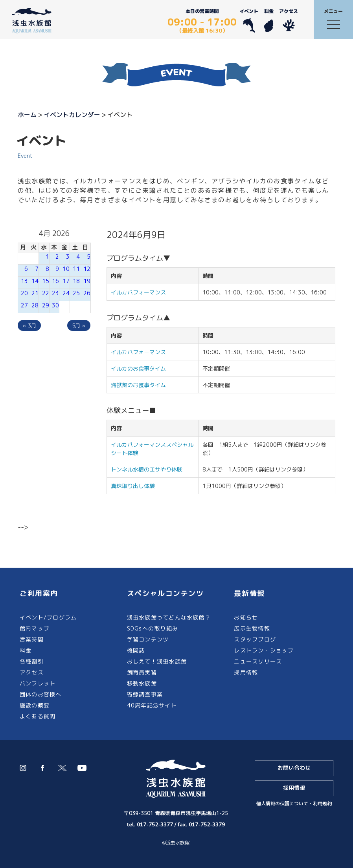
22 (46, 293)
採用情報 (246, 672)
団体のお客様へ (41, 694)
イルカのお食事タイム (138, 368)
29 (46, 305)
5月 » (79, 325)
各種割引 (32, 661)
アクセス (289, 20)
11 (76, 269)
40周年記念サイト (152, 705)
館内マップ (35, 628)
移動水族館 (142, 683)
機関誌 (136, 650)
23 (55, 293)
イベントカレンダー (72, 115)
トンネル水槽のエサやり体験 (147, 469)
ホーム (27, 115)
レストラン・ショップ (264, 650)
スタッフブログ (255, 639)
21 (35, 293)
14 (35, 281)
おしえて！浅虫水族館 (157, 661)
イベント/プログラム (48, 617)
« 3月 (29, 325)
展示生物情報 (252, 628)
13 (24, 281)
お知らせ (246, 617)
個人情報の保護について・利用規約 (294, 803)
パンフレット (38, 683)
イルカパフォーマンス (141, 292)
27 (24, 305)
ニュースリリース (258, 661)
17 (66, 281)
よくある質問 (38, 716)
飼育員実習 (142, 672)
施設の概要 (35, 705)
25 (76, 293)
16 (55, 281)
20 (24, 293)
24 (66, 293)
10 (66, 269)
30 (55, 305)
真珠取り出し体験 (133, 486)
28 (35, 305)
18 (76, 281)
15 (46, 281)
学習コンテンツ (148, 639)
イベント (249, 20)
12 (87, 269)
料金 (269, 20)
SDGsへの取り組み (153, 628)
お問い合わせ (294, 768)
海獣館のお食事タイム (138, 385)
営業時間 (32, 639)
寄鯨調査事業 (145, 694)
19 (87, 281)
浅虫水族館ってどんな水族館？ (169, 617)
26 (87, 293)
